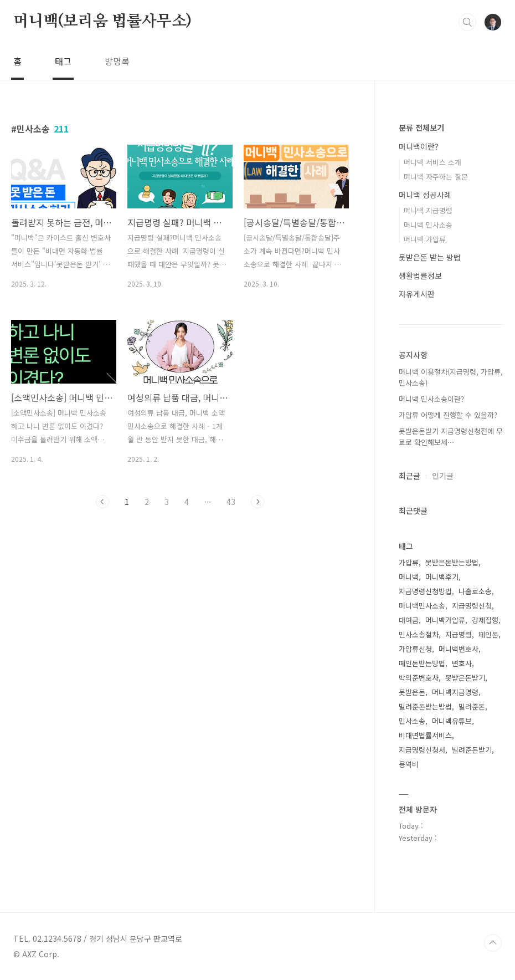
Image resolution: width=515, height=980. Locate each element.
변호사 (462, 663)
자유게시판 (417, 294)
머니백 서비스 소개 (432, 162)
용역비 (409, 764)
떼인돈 (488, 634)
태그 (63, 61)
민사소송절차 (419, 634)
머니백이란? (419, 146)
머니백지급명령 (455, 692)
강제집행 (485, 620)
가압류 (409, 562)
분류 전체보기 (421, 127)
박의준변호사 (419, 678)
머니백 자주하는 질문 (436, 177)
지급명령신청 (472, 606)
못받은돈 (412, 692)
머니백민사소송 (422, 606)
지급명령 (459, 634)
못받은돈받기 (465, 678)
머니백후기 (442, 577)
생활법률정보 (420, 275)
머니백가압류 (445, 620)
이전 (102, 502)
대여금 (409, 620)
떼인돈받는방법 (422, 663)
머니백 (409, 577)
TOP (493, 943)
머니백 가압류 (425, 239)
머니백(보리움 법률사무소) (102, 22)
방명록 (117, 61)
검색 (467, 22)
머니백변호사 (459, 649)
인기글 (443, 476)
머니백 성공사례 (425, 195)
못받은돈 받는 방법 (430, 257)
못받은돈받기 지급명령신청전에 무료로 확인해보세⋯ (451, 437)
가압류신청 (415, 649)
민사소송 (412, 721)
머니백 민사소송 (428, 225)
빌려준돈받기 (472, 750)
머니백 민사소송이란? (431, 399)
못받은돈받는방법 (452, 562)
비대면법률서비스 (425, 735)
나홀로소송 (475, 591)
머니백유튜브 (452, 721)
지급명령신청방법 (425, 591)
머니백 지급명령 (428, 210)
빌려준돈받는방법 (425, 706)
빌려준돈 (472, 706)
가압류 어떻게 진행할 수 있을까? (448, 415)
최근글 (410, 476)
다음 (257, 502)
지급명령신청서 (422, 750)
